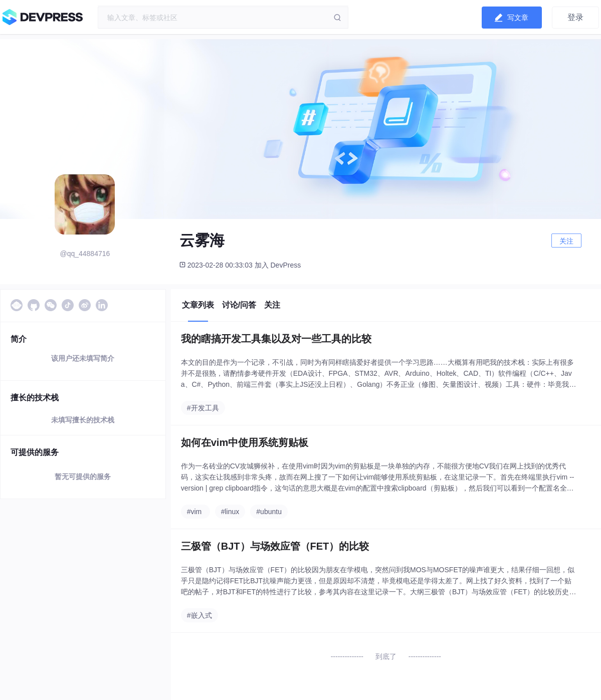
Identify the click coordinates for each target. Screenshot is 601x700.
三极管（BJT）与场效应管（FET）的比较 (275, 546)
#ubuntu (269, 512)
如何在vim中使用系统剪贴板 (245, 442)
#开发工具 (203, 408)
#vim (194, 512)
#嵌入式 (199, 615)
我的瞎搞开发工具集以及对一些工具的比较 (276, 339)
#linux (230, 512)
